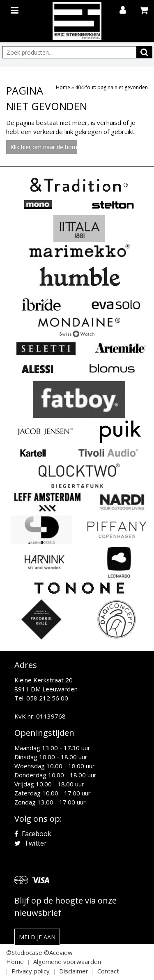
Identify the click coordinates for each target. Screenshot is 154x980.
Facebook (33, 834)
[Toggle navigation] (16, 9)
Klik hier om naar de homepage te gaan (44, 147)
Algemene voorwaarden (67, 962)
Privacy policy (31, 971)
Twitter (31, 843)
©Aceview (58, 952)
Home (63, 87)
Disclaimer (74, 971)
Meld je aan (37, 937)
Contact (108, 971)
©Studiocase (24, 952)
